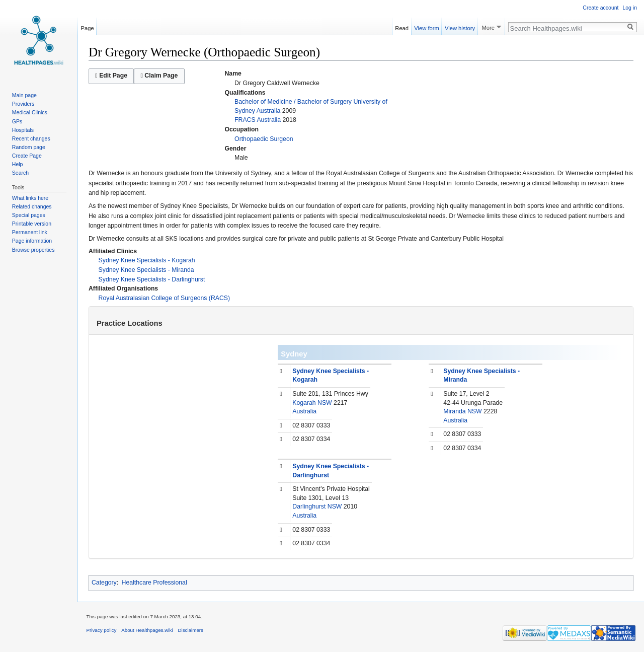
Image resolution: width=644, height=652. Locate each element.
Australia (269, 111)
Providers (23, 104)
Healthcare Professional (154, 583)
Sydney (294, 354)
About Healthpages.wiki (147, 630)
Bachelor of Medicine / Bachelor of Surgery (293, 102)
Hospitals (23, 130)
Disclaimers (190, 630)
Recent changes (31, 138)
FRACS (245, 120)
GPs (17, 121)
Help (18, 164)
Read (402, 27)
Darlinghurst (309, 506)
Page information (32, 241)
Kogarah (304, 403)
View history (460, 27)
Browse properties (33, 250)
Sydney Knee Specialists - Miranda (146, 270)
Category (104, 583)
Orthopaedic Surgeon (264, 139)
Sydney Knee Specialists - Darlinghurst (152, 279)
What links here (30, 198)
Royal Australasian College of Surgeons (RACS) (164, 298)
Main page (24, 95)
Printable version (32, 224)
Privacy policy (102, 630)
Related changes (32, 206)
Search (20, 173)
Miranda (454, 411)
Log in (630, 8)
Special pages (29, 215)
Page (88, 27)
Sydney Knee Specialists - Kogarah (147, 260)
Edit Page (111, 76)
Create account (600, 8)
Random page (29, 147)
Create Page (27, 156)
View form (427, 27)
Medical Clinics (30, 112)
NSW (325, 403)
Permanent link (30, 232)
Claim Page (159, 76)
